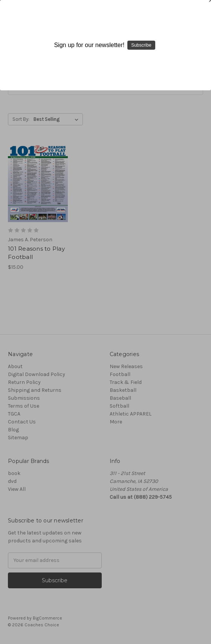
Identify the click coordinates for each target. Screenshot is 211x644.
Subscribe (141, 45)
